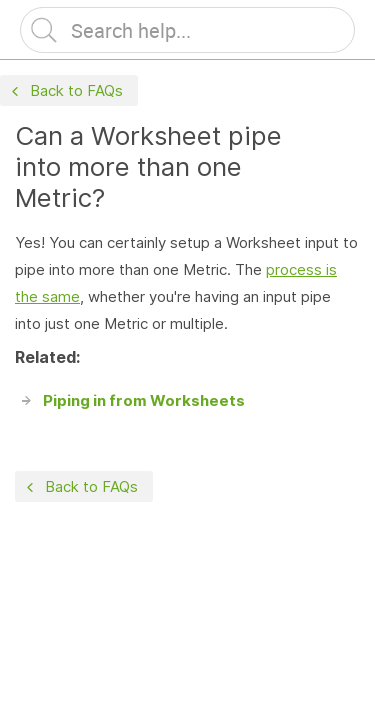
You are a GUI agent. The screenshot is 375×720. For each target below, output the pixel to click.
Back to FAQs (65, 91)
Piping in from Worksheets (144, 400)
